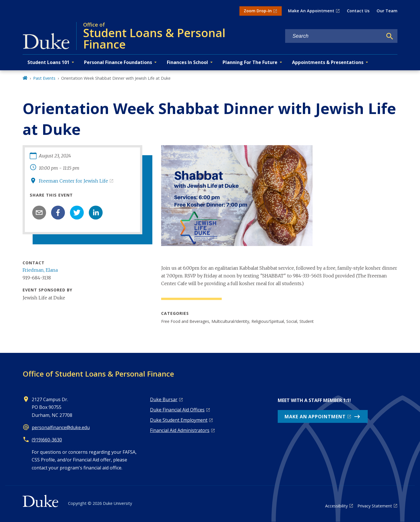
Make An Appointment (311, 11)
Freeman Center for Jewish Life (73, 181)
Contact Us (358, 11)
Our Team (387, 11)
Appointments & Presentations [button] (328, 62)
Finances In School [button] (187, 62)
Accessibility (336, 506)
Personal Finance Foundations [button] (118, 62)
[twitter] (77, 213)
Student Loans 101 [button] (48, 62)
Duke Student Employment (179, 420)
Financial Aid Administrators (180, 430)
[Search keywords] (334, 36)
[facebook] (58, 213)
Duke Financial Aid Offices (177, 410)
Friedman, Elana (40, 270)
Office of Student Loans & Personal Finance (98, 374)
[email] (39, 213)
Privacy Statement (375, 506)
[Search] (390, 36)
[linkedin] (96, 213)
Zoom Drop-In (258, 11)
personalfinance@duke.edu (61, 427)
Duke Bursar (164, 399)
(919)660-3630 (47, 440)
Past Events (44, 78)
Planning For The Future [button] (250, 62)
